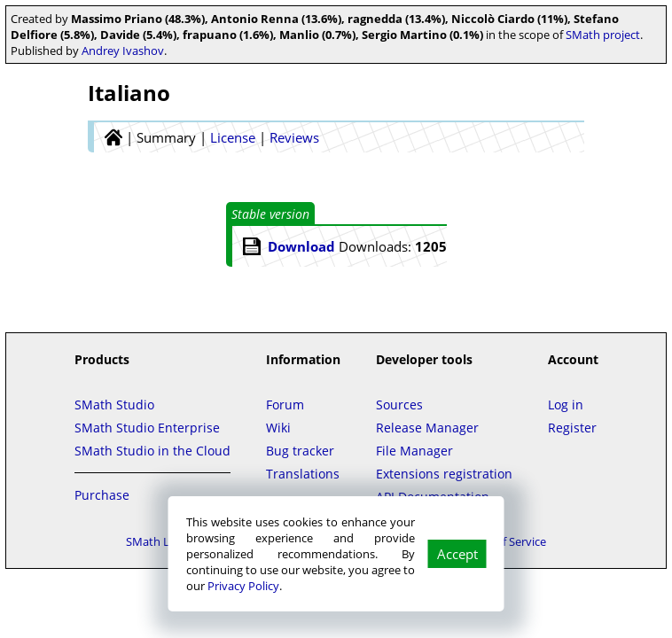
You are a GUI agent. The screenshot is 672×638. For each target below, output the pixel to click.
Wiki (278, 428)
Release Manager (427, 428)
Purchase (102, 495)
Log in (566, 405)
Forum (285, 405)
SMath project (603, 35)
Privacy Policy (243, 586)
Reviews (294, 137)
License (233, 137)
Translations (303, 474)
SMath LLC (154, 541)
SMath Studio (114, 405)
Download (301, 246)
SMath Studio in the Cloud (152, 451)
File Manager (414, 451)
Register (572, 428)
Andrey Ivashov (123, 51)
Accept (457, 554)
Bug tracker (300, 451)
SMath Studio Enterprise (147, 428)
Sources (399, 405)
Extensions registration (444, 474)
